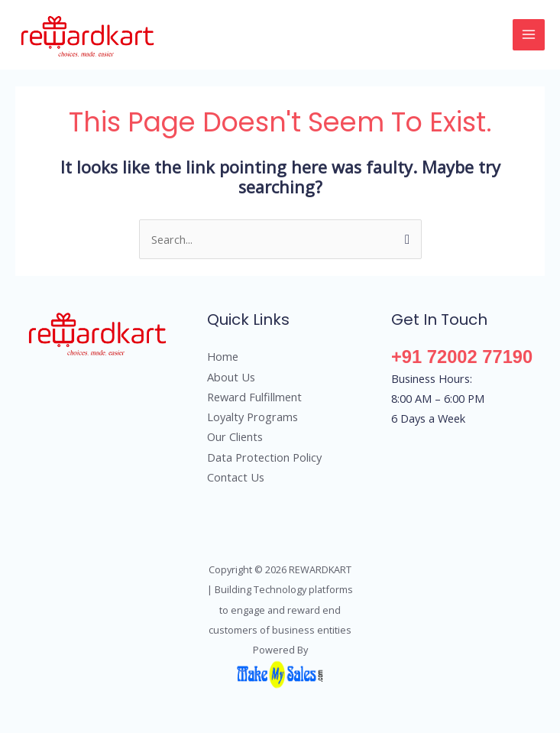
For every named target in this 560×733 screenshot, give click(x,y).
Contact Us (236, 477)
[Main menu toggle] (529, 35)
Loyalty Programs (252, 417)
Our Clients (235, 436)
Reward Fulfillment (254, 397)
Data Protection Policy (264, 457)
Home (223, 356)
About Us (231, 377)
